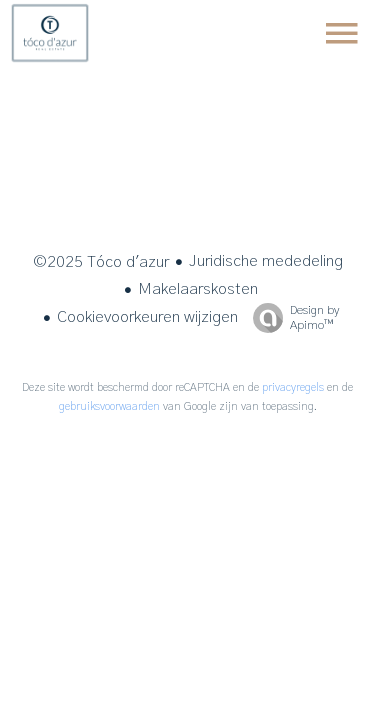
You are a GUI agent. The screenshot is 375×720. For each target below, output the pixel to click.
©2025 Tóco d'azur (101, 262)
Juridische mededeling (266, 261)
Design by (291, 318)
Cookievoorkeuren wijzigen (147, 317)
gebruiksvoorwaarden (109, 406)
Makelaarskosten (198, 289)
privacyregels (293, 387)
